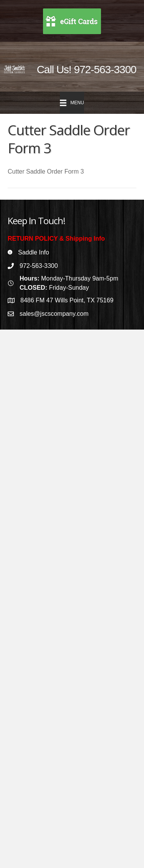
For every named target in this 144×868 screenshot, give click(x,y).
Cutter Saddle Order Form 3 (46, 171)
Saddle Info (34, 252)
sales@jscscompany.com (54, 314)
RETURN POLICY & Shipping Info (56, 239)
